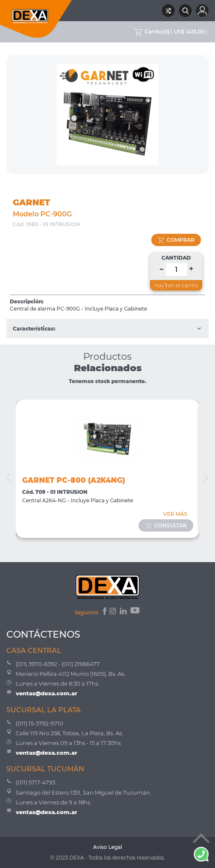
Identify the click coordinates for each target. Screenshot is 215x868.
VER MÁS (175, 514)
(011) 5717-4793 (35, 782)
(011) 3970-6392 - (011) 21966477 (58, 664)
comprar (176, 240)
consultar (166, 525)
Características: (107, 329)
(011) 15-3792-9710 (40, 723)
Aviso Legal (107, 847)
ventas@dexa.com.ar (47, 693)
